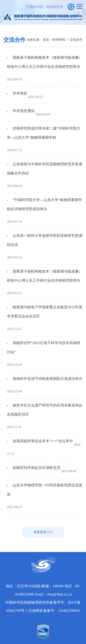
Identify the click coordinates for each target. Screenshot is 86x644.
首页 (46, 40)
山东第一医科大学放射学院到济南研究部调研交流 (45, 240)
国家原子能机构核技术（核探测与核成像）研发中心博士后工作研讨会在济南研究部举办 (45, 62)
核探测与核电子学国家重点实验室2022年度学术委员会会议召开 (45, 312)
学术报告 (19, 93)
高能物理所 (54, 7)
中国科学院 (35, 7)
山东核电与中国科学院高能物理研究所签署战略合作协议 (45, 169)
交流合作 (76, 40)
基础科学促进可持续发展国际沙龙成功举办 (47, 379)
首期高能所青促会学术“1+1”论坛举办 (42, 441)
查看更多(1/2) (43, 532)
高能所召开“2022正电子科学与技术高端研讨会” (44, 347)
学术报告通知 (23, 111)
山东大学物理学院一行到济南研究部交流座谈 (45, 490)
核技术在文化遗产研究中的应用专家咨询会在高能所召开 (45, 410)
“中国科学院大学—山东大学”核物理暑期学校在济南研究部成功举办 (44, 204)
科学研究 (59, 40)
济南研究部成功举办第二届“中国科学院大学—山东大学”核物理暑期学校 (44, 133)
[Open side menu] (80, 7)
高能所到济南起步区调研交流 (36, 468)
